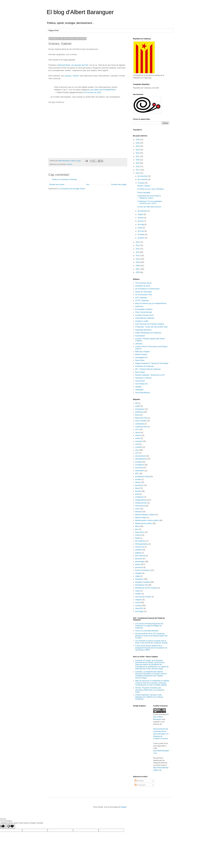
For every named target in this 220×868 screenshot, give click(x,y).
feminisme (139, 485)
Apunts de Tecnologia (144, 292)
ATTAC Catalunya (142, 301)
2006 (138, 272)
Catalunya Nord (141, 427)
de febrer (141, 235)
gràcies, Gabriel (72, 76)
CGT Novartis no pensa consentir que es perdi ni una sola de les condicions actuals (151, 642)
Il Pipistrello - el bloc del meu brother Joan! (152, 327)
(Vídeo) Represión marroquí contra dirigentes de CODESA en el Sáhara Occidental (149, 697)
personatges (140, 562)
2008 (138, 266)
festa (137, 488)
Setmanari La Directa (143, 378)
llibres (137, 526)
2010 (138, 259)
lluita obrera (140, 532)
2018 (138, 167)
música (138, 535)
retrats (138, 591)
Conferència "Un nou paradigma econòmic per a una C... (150, 202)
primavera (139, 567)
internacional (140, 506)
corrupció (139, 441)
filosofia (138, 491)
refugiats (139, 573)
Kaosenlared (140, 336)
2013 (138, 249)
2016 (138, 173)
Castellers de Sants (143, 286)
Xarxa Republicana (143, 393)
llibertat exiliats (141, 518)
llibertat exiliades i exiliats (145, 515)
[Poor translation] (11, 826)
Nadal (137, 538)
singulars (139, 600)
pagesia (138, 553)
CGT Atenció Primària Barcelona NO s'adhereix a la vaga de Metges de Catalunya (149, 626)
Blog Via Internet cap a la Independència (151, 303)
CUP (137, 453)
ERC (137, 474)
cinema (138, 435)
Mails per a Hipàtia (142, 352)
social (137, 603)
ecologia (138, 462)
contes (138, 438)
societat (138, 606)
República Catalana (143, 582)
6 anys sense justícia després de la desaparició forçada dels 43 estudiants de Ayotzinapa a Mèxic (151, 648)
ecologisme (140, 465)
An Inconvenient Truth (144, 295)
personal (139, 559)
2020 (138, 160)
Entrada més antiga (119, 185)
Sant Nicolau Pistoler (143, 597)
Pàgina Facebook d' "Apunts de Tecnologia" (152, 363)
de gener (141, 238)
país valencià (140, 556)
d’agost (141, 214)
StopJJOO (139, 608)
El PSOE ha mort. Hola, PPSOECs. (151, 189)
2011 (138, 256)
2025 (138, 143)
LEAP (137, 509)
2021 (138, 156)
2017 (138, 170)
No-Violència (140, 541)
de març (141, 231)
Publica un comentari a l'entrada (64, 179)
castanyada (140, 424)
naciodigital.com (141, 357)
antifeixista (139, 412)
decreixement (140, 456)
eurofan (138, 479)
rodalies (138, 594)
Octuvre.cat (140, 547)
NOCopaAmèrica (142, 544)
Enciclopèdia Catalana (144, 309)
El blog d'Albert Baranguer (80, 12)
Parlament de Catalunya (145, 366)
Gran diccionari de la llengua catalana (150, 324)
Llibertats (139, 344)
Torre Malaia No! (142, 384)
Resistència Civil (142, 585)
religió (138, 576)
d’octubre (142, 183)
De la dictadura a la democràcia (147, 289)
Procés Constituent (143, 570)
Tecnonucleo (140, 381)
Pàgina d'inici (54, 30)
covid (137, 444)
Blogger (124, 807)
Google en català (142, 321)
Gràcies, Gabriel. (144, 186)
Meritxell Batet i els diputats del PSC (73, 65)
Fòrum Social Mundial (144, 312)
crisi (137, 450)
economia (139, 468)
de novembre (143, 179)
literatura (139, 512)
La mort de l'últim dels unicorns (149, 207)
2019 (138, 163)
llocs (137, 529)
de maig (141, 224)
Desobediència (141, 459)
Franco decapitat (144, 193)
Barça (137, 415)
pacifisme (139, 550)
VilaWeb (138, 387)
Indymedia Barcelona (143, 330)
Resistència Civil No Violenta (146, 588)
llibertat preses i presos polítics (147, 520)
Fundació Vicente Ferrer (145, 315)
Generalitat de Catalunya (145, 318)
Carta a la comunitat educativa (147, 631)
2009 (138, 262)
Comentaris (140, 785)
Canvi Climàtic (141, 421)
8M (136, 403)
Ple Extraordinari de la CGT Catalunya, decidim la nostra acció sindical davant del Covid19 (151, 636)
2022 (138, 153)
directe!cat (139, 306)
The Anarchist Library (143, 283)
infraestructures (141, 503)
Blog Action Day (141, 418)
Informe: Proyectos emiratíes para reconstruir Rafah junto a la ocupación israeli (150, 690)
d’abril (140, 228)
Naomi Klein (140, 360)
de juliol (141, 218)
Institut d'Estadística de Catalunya (148, 333)
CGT (137, 430)
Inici (88, 185)
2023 (138, 150)
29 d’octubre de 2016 (92, 92)
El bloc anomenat (160, 714)
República (139, 579)
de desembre (143, 176)
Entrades (139, 781)
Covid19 (138, 447)
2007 (138, 269)
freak (137, 494)
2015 (138, 242)
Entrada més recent (57, 185)
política (69, 164)
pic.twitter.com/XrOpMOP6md (103, 90)
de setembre (143, 211)
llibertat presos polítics (144, 523)
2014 (138, 245)
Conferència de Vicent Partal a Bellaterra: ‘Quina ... (149, 197)
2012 (138, 252)
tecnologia (139, 611)
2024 (138, 146)
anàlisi (138, 406)
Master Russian (141, 354)
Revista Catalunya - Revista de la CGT (150, 375)
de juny (141, 221)
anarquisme (140, 409)
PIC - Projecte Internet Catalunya (148, 369)
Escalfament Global (143, 477)
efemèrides (139, 471)
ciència (138, 433)
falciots (138, 482)
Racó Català (140, 372)
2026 (138, 140)
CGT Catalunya (141, 298)
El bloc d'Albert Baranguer (161, 717)
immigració (139, 497)
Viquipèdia (139, 390)
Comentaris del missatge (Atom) (73, 189)
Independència (141, 500)
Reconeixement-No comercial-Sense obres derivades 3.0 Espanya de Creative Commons (161, 734)
